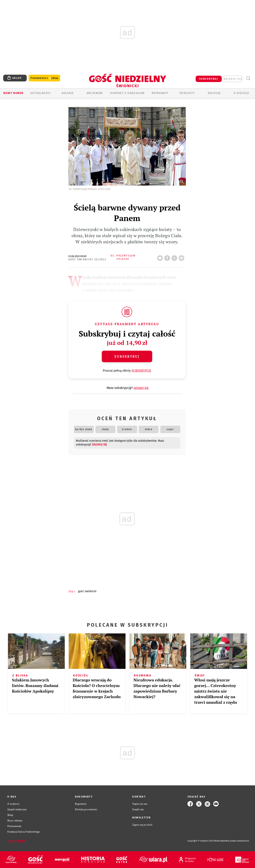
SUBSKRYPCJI (141, 370)
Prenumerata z (44, 78)
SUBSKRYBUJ (209, 79)
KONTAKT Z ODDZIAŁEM (127, 93)
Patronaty (160, 93)
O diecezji (241, 93)
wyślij (182, 257)
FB (168, 257)
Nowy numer (13, 93)
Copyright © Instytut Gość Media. (204, 841)
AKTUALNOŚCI (40, 93)
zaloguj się (233, 79)
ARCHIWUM (95, 93)
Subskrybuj (127, 356)
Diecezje (214, 93)
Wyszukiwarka (248, 78)
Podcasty (187, 93)
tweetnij (175, 257)
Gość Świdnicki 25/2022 (87, 259)
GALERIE (68, 93)
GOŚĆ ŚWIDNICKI (87, 591)
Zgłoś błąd (17, 841)
